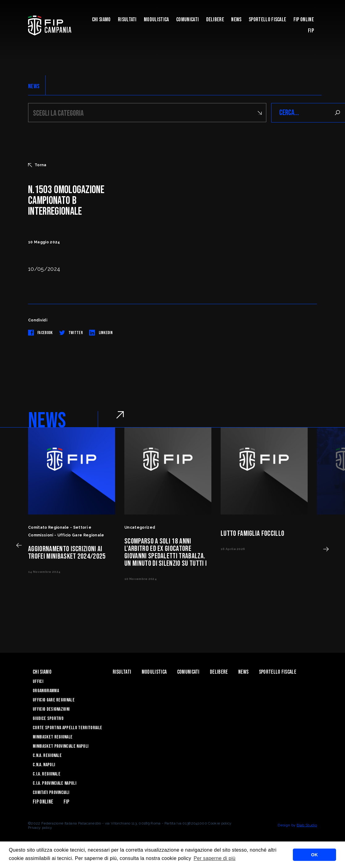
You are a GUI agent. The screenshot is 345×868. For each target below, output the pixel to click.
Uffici (38, 682)
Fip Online (304, 20)
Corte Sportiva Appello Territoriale (67, 728)
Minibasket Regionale (53, 737)
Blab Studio (307, 825)
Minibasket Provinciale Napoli (60, 746)
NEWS (34, 86)
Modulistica (156, 20)
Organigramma (46, 691)
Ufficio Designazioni (51, 709)
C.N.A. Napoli (44, 765)
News (236, 20)
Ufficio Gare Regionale (54, 700)
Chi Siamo (101, 20)
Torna (37, 165)
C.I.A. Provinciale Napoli (54, 783)
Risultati (127, 20)
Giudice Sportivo (48, 719)
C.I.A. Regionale (47, 774)
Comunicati (187, 20)
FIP (311, 31)
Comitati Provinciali (51, 793)
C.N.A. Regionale (47, 756)
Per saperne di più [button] (214, 858)
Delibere (215, 20)
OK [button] (314, 855)
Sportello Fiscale (267, 20)
